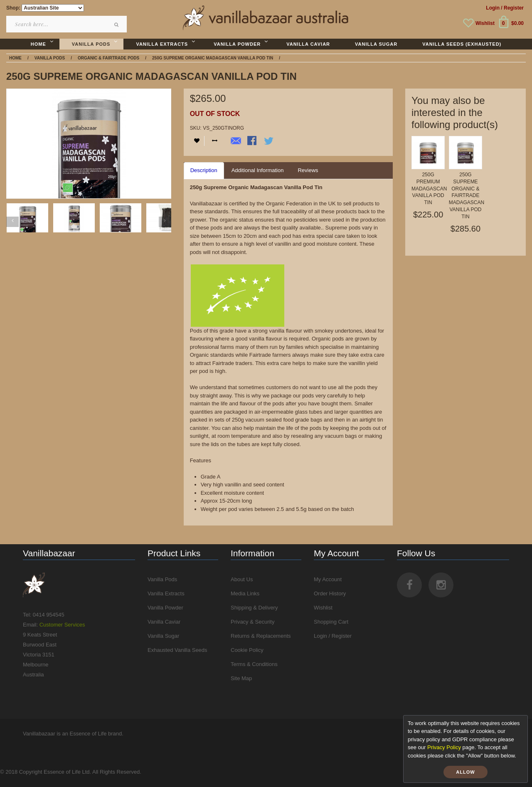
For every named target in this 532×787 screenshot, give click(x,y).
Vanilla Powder (165, 608)
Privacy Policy (444, 747)
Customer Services (62, 625)
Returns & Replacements (261, 636)
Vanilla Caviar (164, 622)
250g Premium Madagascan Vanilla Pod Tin (429, 189)
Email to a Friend (236, 141)
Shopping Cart (331, 622)
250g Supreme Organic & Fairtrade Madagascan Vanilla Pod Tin (467, 196)
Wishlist (485, 23)
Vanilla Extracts (166, 593)
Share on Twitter (269, 141)
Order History (330, 593)
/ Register (512, 8)
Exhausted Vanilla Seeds (177, 650)
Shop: (13, 8)
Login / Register (333, 636)
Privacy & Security (252, 622)
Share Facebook (253, 141)
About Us (242, 579)
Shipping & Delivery (254, 608)
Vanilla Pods (162, 579)
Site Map (241, 678)
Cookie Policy (247, 650)
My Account (328, 579)
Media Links (245, 593)
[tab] (204, 171)
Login (493, 8)
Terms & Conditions (254, 664)
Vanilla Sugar (163, 636)
